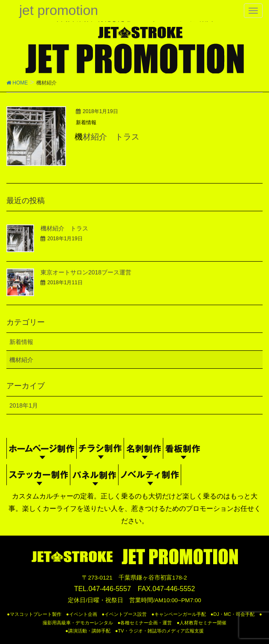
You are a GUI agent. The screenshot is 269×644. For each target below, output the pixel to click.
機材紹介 (21, 360)
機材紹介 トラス (107, 137)
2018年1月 (24, 405)
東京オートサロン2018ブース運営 (86, 272)
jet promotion (59, 10)
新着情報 (86, 122)
